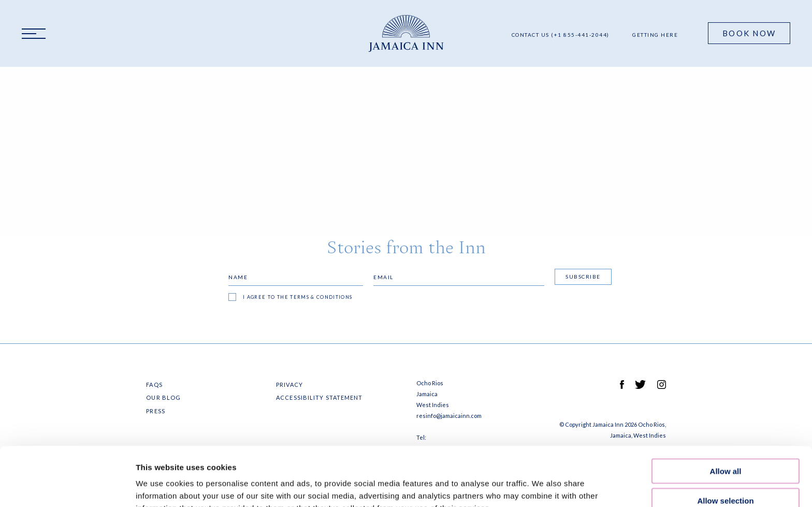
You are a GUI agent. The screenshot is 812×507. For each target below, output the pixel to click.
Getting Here (655, 35)
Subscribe (583, 277)
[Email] (459, 277)
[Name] (296, 277)
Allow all (726, 416)
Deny (726, 474)
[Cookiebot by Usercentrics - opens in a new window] (67, 487)
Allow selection (725, 445)
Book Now (749, 33)
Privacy (289, 385)
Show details (543, 487)
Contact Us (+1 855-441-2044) (561, 35)
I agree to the (298, 297)
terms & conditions (321, 297)
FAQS (154, 385)
